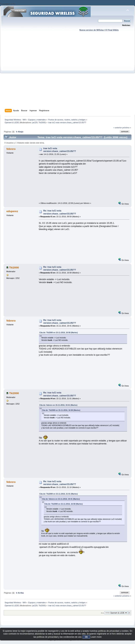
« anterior (118, 128)
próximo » (127, 128)
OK (86, 637)
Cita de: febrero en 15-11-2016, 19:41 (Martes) (58, 405)
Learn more (96, 637)
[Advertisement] (35, 74)
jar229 (35, 122)
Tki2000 (42, 122)
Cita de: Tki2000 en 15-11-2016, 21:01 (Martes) (59, 494)
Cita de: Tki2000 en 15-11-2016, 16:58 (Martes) (59, 333)
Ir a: (102, 613)
